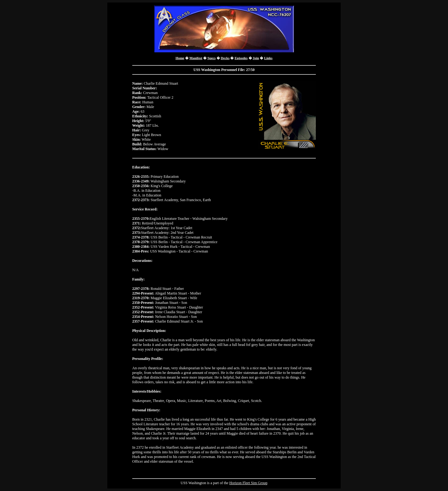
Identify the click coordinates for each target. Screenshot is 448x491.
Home (180, 58)
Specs (212, 58)
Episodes (241, 58)
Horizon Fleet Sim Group (248, 483)
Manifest (196, 58)
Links (268, 58)
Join (256, 58)
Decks (225, 58)
